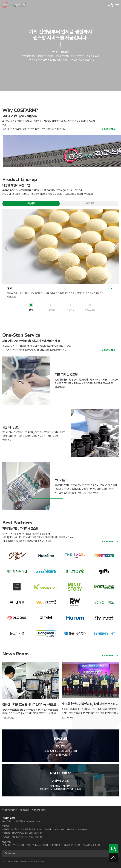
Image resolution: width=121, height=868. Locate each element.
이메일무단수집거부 (10, 810)
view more (108, 129)
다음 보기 (114, 248)
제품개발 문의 (24, 810)
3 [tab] (70, 305)
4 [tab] (90, 305)
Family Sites (60, 853)
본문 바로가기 (0, 0)
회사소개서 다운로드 (39, 810)
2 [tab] (51, 305)
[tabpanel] (60, 254)
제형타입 (31, 203)
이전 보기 (7, 248)
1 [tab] (31, 305)
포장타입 (90, 203)
